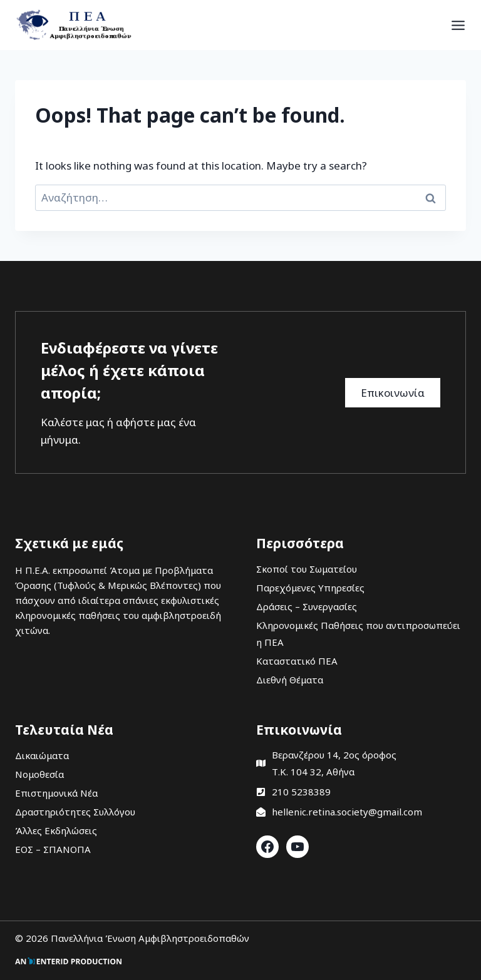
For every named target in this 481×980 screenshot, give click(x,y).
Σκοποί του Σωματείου (307, 569)
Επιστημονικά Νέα (56, 793)
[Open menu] (458, 25)
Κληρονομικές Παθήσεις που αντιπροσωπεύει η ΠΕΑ (358, 634)
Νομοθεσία (39, 774)
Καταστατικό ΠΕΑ (297, 661)
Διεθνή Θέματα (290, 680)
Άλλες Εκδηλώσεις (56, 830)
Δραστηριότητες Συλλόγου (75, 812)
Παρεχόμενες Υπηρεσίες (310, 588)
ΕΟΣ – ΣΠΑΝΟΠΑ (53, 849)
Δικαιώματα (42, 755)
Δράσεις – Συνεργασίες (307, 606)
